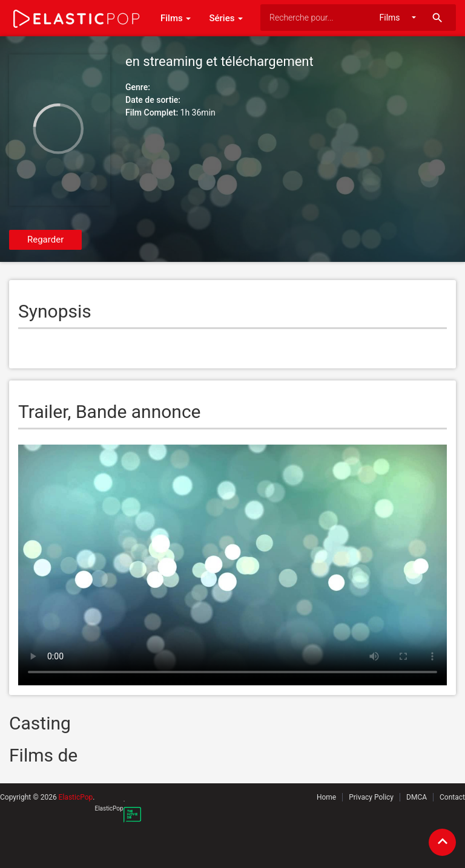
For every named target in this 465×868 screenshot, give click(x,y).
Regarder (45, 240)
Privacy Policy (371, 797)
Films (176, 18)
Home (326, 797)
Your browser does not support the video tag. (232, 565)
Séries (226, 18)
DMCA (417, 797)
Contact (452, 797)
